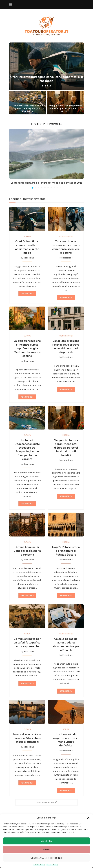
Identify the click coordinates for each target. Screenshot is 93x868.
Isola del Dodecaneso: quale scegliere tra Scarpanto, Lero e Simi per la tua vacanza (27, 450)
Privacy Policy (52, 864)
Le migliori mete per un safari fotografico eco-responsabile (27, 643)
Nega (46, 850)
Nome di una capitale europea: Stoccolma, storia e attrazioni (27, 738)
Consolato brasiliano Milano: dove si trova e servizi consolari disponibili (66, 347)
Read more (27, 294)
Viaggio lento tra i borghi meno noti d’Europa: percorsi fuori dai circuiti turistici (66, 448)
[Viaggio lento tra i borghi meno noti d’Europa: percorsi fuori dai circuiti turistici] (65, 102)
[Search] (82, 5)
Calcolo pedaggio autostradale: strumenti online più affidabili (66, 645)
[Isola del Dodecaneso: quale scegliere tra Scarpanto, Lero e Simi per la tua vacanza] (28, 102)
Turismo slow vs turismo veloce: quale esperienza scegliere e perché (66, 247)
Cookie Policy (39, 864)
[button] (88, 818)
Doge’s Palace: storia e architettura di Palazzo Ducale (66, 551)
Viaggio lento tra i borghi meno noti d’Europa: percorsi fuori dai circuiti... (65, 108)
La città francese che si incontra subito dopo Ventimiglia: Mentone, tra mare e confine (27, 348)
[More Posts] (46, 803)
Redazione (29, 258)
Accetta (46, 841)
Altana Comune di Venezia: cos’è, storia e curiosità (27, 551)
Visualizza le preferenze (47, 858)
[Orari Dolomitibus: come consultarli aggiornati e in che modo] (46, 66)
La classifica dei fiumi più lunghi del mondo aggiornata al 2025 (47, 183)
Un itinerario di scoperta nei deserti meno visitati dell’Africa (66, 740)
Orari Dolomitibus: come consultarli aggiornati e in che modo (27, 247)
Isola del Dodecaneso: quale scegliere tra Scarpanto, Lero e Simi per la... (28, 108)
